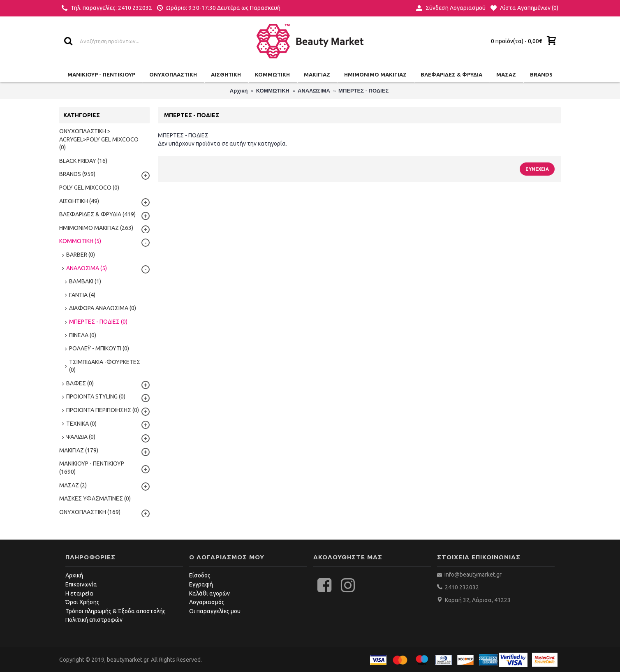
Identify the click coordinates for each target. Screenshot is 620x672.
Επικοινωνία (81, 584)
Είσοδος (200, 575)
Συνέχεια (537, 169)
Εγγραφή (201, 584)
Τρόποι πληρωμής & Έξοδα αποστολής (116, 611)
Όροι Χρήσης (82, 602)
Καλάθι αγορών (209, 593)
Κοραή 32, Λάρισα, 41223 (478, 600)
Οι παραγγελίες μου (215, 611)
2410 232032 (462, 587)
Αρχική (74, 575)
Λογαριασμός (207, 602)
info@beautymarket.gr (472, 575)
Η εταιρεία (79, 593)
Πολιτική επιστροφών (94, 620)
